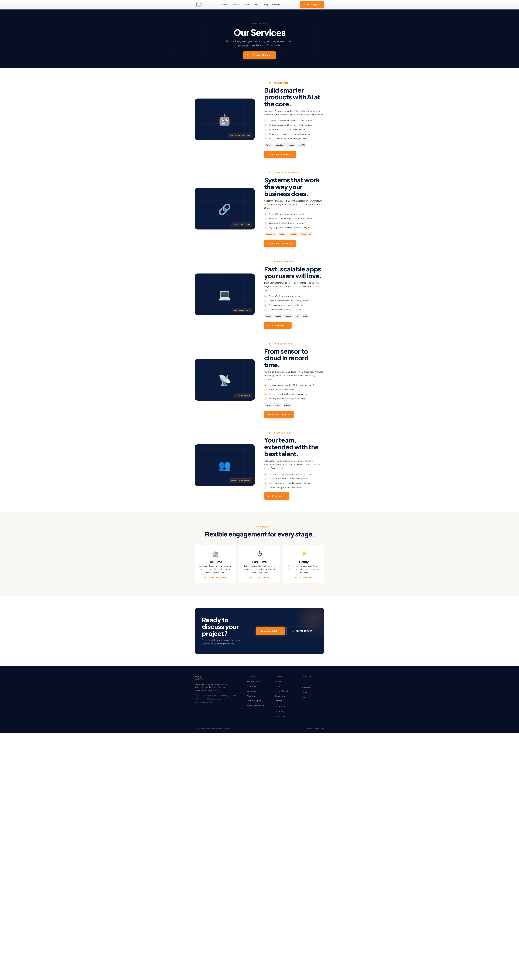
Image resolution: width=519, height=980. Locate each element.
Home (225, 5)
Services (236, 5)
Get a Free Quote (312, 5)
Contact (276, 5)
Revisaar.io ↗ (280, 716)
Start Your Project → (278, 328)
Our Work (279, 686)
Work (247, 5)
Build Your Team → (277, 499)
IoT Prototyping (254, 701)
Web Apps (251, 691)
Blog (266, 5)
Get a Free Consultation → (259, 55)
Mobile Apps (252, 696)
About (257, 5)
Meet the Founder (282, 691)
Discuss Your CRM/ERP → (280, 246)
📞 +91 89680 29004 (302, 634)
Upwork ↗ (306, 693)
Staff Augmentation (256, 706)
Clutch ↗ (306, 697)
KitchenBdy (280, 711)
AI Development (254, 681)
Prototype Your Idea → (279, 417)
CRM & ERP (252, 686)
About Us (278, 681)
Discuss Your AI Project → (280, 157)
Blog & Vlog (280, 696)
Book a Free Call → (270, 634)
